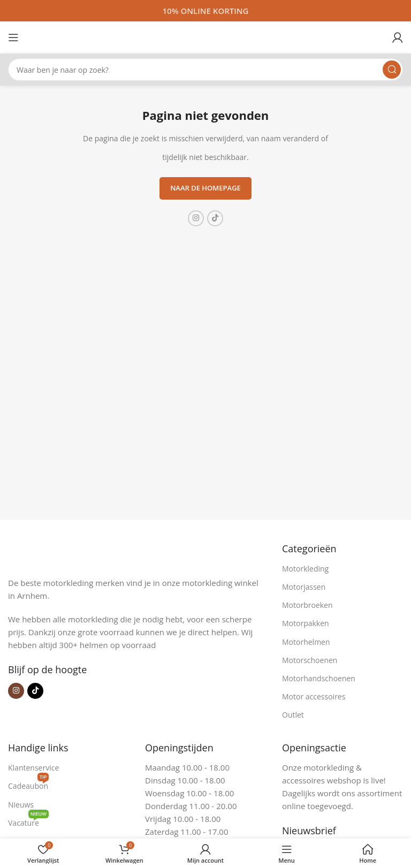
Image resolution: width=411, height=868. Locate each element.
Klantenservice (33, 768)
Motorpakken (306, 623)
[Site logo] (205, 36)
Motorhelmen (306, 642)
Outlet (293, 715)
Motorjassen (304, 587)
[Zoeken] (205, 70)
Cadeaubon (28, 784)
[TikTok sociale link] (215, 218)
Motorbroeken (307, 605)
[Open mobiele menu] (13, 37)
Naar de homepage (205, 188)
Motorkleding (305, 569)
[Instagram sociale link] (196, 218)
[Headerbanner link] (205, 11)
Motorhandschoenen (319, 678)
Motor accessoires (314, 696)
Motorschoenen (310, 660)
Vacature (28, 821)
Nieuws (21, 805)
